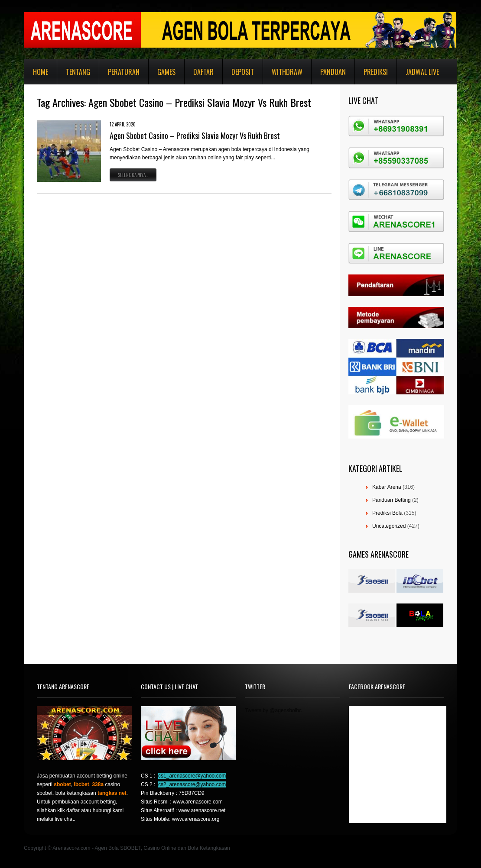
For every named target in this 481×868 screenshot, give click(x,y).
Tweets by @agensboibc (273, 710)
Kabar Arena (387, 487)
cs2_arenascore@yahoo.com (192, 784)
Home (41, 72)
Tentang (78, 72)
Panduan (333, 72)
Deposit (243, 72)
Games (166, 72)
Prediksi (376, 72)
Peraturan (124, 72)
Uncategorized (389, 526)
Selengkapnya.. (133, 175)
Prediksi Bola (387, 513)
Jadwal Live (422, 72)
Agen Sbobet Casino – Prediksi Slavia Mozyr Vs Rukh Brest (195, 136)
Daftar (203, 72)
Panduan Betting (392, 500)
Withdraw (287, 72)
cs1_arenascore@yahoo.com (192, 776)
